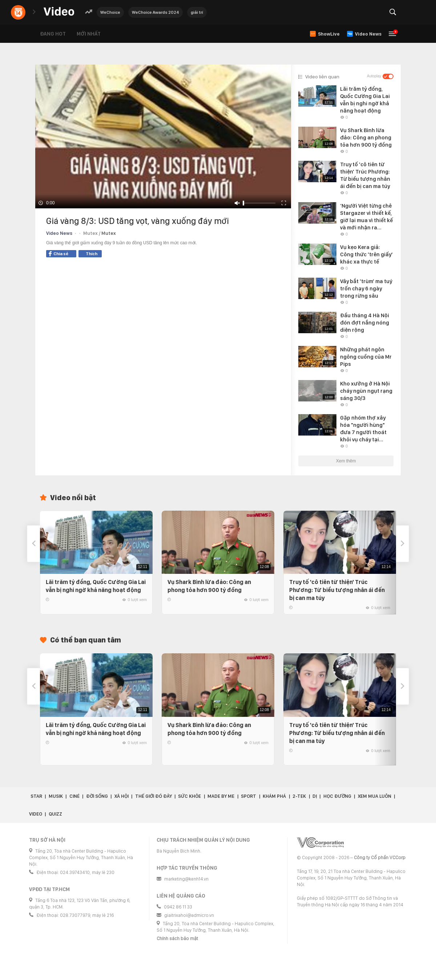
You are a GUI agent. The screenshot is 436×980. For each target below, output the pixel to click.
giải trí (197, 12)
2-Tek (299, 796)
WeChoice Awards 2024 (156, 12)
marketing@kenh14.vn (186, 879)
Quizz (55, 814)
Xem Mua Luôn (375, 796)
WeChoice (110, 12)
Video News (59, 233)
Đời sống (97, 796)
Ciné (74, 796)
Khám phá (274, 796)
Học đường (337, 796)
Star (36, 796)
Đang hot (53, 34)
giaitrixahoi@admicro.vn (189, 915)
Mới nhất (89, 34)
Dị (315, 796)
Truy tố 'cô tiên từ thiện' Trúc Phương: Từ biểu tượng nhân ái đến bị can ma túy (337, 590)
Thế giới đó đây (154, 796)
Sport (249, 796)
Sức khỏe (189, 796)
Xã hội (122, 796)
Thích (92, 254)
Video (36, 814)
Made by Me (221, 796)
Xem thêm (346, 461)
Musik (56, 796)
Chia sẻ (58, 254)
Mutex (109, 233)
